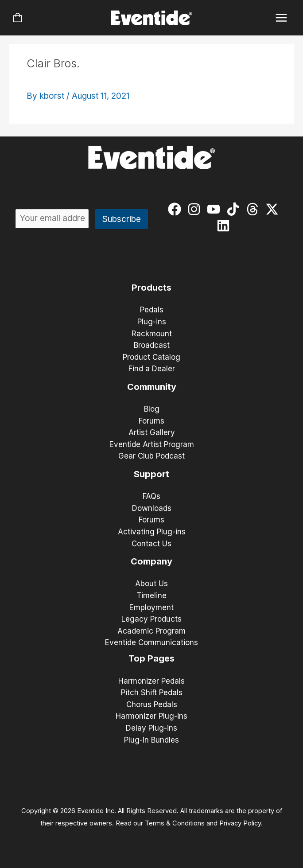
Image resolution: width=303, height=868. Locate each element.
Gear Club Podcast (151, 456)
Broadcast (152, 345)
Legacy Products (151, 619)
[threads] (254, 209)
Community (152, 387)
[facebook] (177, 209)
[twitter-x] (274, 209)
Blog (152, 409)
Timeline (151, 596)
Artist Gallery (152, 432)
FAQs (151, 496)
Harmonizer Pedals (151, 681)
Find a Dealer (152, 369)
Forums (151, 421)
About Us (151, 584)
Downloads (152, 508)
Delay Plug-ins (151, 728)
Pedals (152, 310)
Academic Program (151, 631)
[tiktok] (235, 209)
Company (151, 561)
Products (151, 288)
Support (151, 474)
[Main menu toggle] (282, 18)
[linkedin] (225, 226)
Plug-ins (152, 322)
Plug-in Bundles (151, 740)
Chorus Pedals (152, 705)
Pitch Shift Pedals (152, 693)
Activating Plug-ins (152, 532)
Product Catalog (151, 357)
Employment (151, 607)
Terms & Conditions (175, 823)
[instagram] (196, 209)
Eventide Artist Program (152, 444)
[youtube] (216, 209)
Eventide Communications (151, 642)
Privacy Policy (240, 823)
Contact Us (151, 544)
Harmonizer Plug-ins (151, 716)
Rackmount (152, 334)
